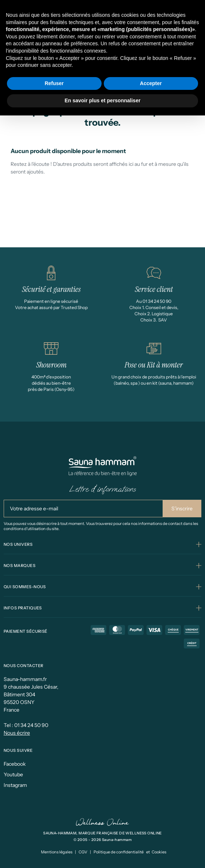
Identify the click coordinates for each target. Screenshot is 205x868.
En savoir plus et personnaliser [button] (103, 100)
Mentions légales (57, 852)
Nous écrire (17, 733)
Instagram (15, 785)
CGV (83, 852)
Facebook (15, 764)
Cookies (159, 852)
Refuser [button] (54, 83)
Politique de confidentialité (119, 852)
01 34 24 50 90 (31, 725)
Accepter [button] (151, 83)
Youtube (13, 774)
